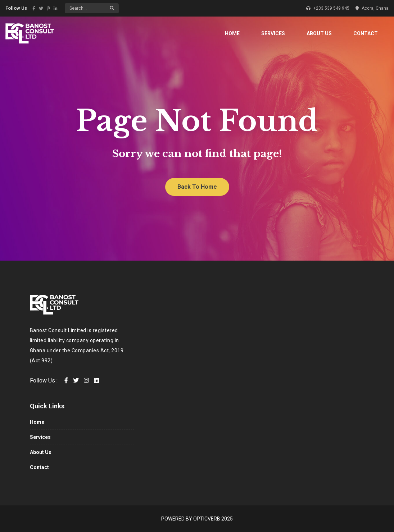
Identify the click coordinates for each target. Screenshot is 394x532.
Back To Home (197, 187)
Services (273, 33)
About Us (319, 33)
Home (232, 33)
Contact (366, 33)
